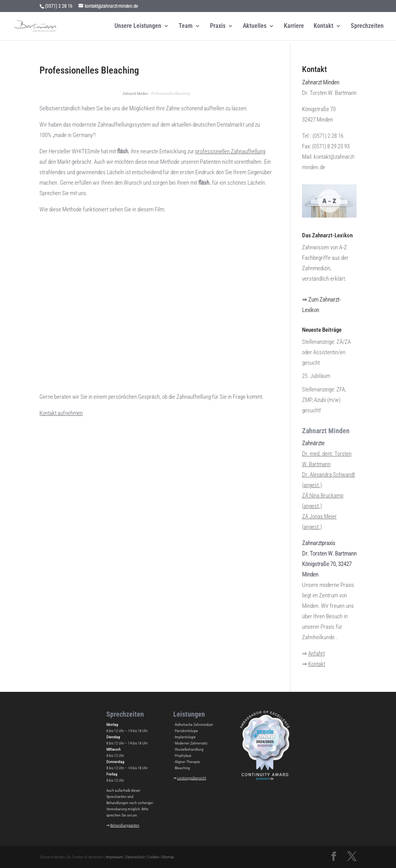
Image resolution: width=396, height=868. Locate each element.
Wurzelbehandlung (189, 749)
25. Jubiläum (316, 376)
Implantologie (185, 737)
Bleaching (182, 768)
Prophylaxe (183, 756)
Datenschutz (135, 857)
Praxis (218, 26)
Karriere (294, 26)
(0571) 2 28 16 (328, 136)
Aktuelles (255, 26)
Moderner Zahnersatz (191, 743)
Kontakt (323, 26)
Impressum (114, 857)
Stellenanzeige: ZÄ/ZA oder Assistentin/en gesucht (326, 352)
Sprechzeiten (367, 26)
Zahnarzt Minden (135, 93)
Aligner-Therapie (187, 762)
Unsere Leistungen (138, 26)
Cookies (153, 857)
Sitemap (168, 857)
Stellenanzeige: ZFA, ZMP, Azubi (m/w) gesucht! (324, 400)
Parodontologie (186, 731)
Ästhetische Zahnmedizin (194, 725)
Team (186, 26)
